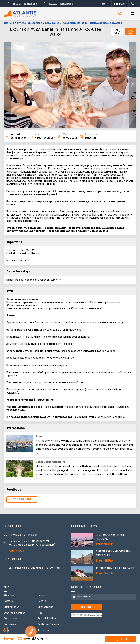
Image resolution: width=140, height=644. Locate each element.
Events (42, 601)
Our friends (10, 624)
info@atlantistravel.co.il (23, 535)
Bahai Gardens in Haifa (50, 462)
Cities (41, 595)
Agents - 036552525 (58, 4)
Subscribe (87, 607)
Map (40, 613)
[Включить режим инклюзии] (5, 630)
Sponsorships (45, 607)
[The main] (20, 13)
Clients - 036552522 (22, 4)
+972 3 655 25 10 (20, 541)
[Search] (120, 13)
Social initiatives (47, 619)
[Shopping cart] (132, 4)
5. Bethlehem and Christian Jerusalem (113, 554)
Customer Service (48, 624)
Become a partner (14, 613)
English (109, 4)
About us (9, 595)
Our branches (11, 607)
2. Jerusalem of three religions (110, 537)
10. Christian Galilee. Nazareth (116, 568)
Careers (8, 601)
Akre (39, 436)
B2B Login (120, 4)
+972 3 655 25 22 (20, 545)
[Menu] (133, 13)
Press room (10, 619)
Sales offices (16, 551)
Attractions (45, 630)
